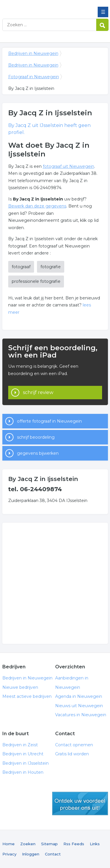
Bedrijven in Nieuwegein (45, 7)
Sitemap (49, 844)
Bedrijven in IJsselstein (26, 763)
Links (95, 844)
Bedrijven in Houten (23, 772)
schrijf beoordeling (36, 437)
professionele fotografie (36, 281)
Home (9, 844)
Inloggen (31, 854)
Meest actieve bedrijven (27, 696)
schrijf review (38, 392)
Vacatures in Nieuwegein (81, 715)
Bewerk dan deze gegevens (37, 206)
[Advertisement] (55, 583)
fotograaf (21, 267)
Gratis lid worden (72, 754)
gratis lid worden (80, 803)
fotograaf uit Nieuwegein (68, 166)
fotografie (51, 267)
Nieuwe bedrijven (20, 687)
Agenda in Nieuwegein (79, 696)
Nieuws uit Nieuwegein (79, 706)
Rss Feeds (74, 844)
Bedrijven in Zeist (20, 745)
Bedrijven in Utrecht (23, 754)
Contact (53, 854)
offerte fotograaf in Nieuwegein (49, 421)
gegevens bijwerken (38, 453)
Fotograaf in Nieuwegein (34, 77)
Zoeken (28, 844)
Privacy (9, 854)
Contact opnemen (74, 745)
